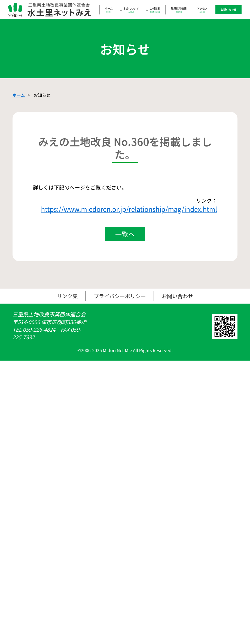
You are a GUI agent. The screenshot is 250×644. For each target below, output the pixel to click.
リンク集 (65, 301)
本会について (131, 10)
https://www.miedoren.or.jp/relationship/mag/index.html (128, 212)
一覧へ (125, 238)
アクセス (202, 10)
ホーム (109, 10)
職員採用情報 (179, 10)
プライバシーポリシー (120, 301)
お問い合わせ (229, 10)
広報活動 (155, 10)
